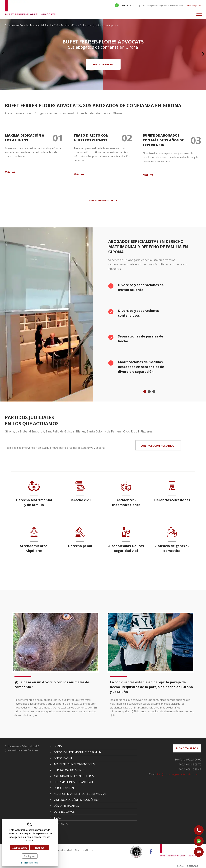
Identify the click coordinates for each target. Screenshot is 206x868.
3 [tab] (154, 392)
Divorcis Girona (84, 850)
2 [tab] (149, 392)
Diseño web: (187, 866)
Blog (57, 818)
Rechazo (40, 848)
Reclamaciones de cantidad (73, 782)
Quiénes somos (64, 812)
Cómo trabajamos (66, 806)
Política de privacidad (59, 850)
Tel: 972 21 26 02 (130, 6)
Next (203, 54)
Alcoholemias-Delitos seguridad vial (80, 794)
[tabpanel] (149, 330)
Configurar (30, 856)
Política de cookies (30, 863)
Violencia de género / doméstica (77, 800)
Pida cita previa (194, 6)
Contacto (61, 824)
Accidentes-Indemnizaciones (74, 764)
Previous (3, 54)
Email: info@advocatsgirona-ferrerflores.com (162, 6)
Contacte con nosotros (157, 446)
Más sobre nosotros (103, 200)
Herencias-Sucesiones (69, 770)
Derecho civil (63, 758)
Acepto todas (20, 848)
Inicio (58, 746)
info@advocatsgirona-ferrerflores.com (175, 774)
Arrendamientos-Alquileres (74, 776)
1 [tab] (145, 392)
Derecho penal (64, 788)
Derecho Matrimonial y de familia (78, 752)
